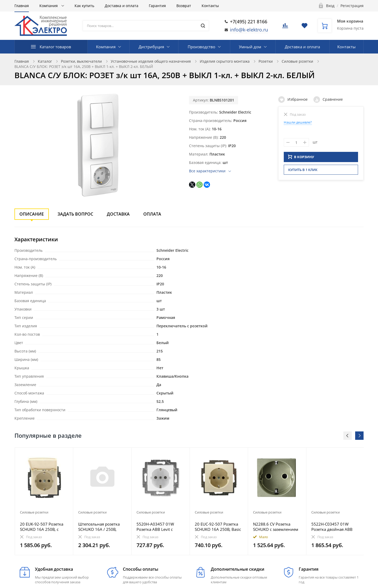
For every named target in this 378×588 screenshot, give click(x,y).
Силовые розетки (297, 61)
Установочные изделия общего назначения (151, 61)
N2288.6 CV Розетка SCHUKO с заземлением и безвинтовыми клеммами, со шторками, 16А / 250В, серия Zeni (277, 527)
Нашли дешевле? (298, 122)
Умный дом (250, 47)
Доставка (118, 214)
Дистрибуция (151, 47)
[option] (44, 501)
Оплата (152, 214)
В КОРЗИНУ (301, 158)
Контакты (210, 6)
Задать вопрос (75, 214)
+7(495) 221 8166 (249, 22)
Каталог (45, 61)
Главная (22, 6)
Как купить (84, 6)
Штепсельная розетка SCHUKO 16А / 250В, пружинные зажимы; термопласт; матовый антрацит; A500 (99, 527)
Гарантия (157, 6)
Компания (49, 6)
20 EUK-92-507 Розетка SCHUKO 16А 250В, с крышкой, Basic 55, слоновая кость (42, 527)
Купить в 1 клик (303, 171)
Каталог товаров (55, 47)
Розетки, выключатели (81, 61)
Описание (32, 214)
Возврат (184, 6)
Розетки (266, 61)
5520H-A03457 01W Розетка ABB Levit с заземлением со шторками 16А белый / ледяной (159, 527)
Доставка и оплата (122, 6)
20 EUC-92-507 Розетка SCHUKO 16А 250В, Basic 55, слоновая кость (218, 527)
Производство (201, 47)
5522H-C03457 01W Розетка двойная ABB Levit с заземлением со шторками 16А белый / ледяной (334, 527)
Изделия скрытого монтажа (225, 61)
